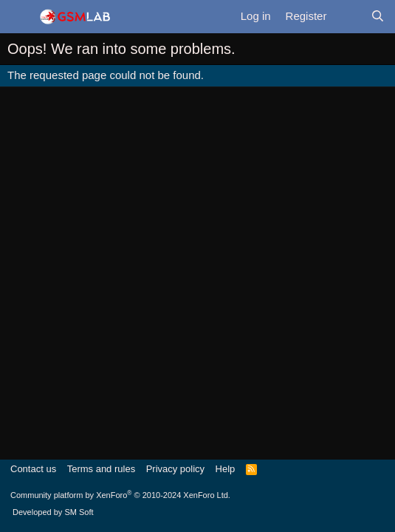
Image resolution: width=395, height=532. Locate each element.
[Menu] (18, 17)
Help (226, 469)
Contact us (33, 469)
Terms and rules (101, 469)
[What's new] (348, 17)
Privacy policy (175, 469)
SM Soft (79, 512)
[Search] (378, 17)
